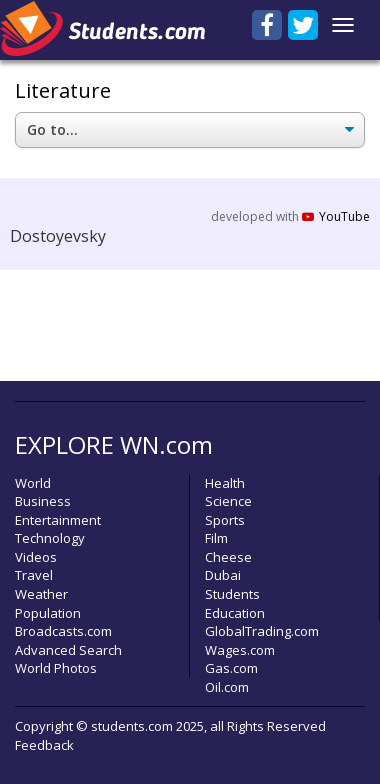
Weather (41, 594)
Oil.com (227, 687)
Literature (63, 90)
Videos (36, 557)
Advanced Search (68, 650)
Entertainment (58, 520)
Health (225, 483)
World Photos (56, 668)
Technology (50, 538)
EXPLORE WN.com (114, 444)
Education (235, 613)
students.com (132, 726)
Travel (34, 575)
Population (48, 613)
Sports (225, 520)
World (33, 483)
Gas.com (231, 668)
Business (43, 501)
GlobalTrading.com (262, 631)
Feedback (44, 745)
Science (228, 501)
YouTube (336, 216)
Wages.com (240, 650)
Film (216, 538)
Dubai (223, 575)
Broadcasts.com (63, 631)
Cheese (228, 557)
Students (232, 594)
